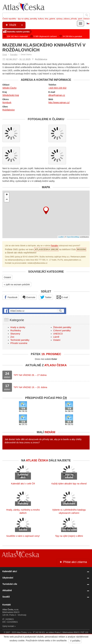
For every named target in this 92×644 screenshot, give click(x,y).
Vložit (15, 25)
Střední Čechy (9, 88)
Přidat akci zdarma (73, 562)
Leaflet (61, 237)
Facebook (11, 297)
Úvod (5, 55)
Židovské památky (62, 327)
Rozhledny (16, 330)
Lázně (56, 337)
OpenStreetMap (73, 237)
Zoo (12, 337)
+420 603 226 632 (57, 88)
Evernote (29, 297)
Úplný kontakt (8, 626)
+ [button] (7, 195)
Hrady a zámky (18, 327)
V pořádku (75, 641)
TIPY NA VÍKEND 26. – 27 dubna (30, 375)
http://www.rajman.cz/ (59, 102)
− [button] (7, 200)
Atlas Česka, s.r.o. (24, 632)
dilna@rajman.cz (57, 95)
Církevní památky (62, 330)
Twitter (46, 297)
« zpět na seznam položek (17, 284)
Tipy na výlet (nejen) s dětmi (69, 536)
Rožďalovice (9, 110)
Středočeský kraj (11, 95)
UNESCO (58, 334)
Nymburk (7, 102)
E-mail (62, 297)
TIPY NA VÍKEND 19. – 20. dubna (30, 387)
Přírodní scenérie (19, 343)
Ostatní (7, 277)
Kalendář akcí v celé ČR (23, 484)
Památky (14, 55)
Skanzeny (15, 334)
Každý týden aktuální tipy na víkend (69, 484)
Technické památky (20, 340)
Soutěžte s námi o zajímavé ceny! (23, 536)
